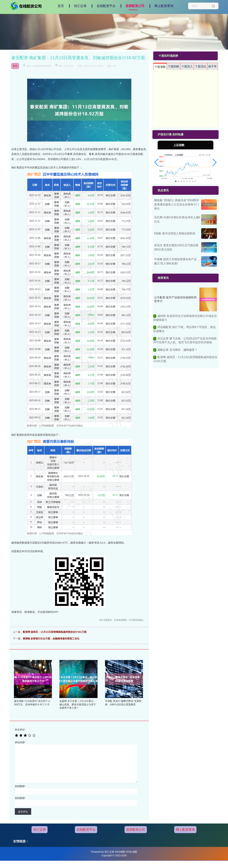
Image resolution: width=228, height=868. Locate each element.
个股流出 (201, 66)
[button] (156, 162)
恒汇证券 (80, 6)
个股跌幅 (173, 66)
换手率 (212, 66)
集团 (15, 66)
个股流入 (187, 66)
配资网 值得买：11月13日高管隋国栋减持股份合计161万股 (55, 632)
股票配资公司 (135, 6)
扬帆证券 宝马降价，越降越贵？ (177, 350)
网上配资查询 (164, 6)
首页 (61, 6)
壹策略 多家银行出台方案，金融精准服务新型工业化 (51, 639)
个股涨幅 (160, 67)
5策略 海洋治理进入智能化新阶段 (175, 233)
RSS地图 (120, 852)
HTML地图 (131, 852)
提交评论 (23, 812)
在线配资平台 (106, 6)
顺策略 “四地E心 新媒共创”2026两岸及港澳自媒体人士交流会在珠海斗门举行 (177, 204)
